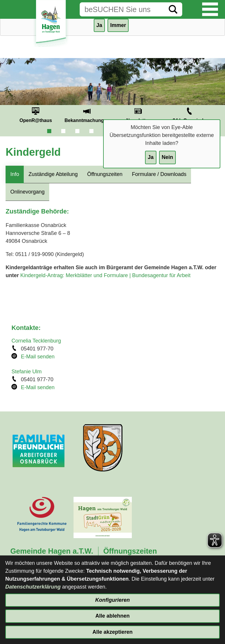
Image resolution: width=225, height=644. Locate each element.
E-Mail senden (38, 357)
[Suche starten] (173, 9)
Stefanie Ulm (27, 372)
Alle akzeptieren (112, 632)
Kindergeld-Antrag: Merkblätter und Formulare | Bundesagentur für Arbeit (105, 275)
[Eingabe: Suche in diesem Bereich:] (122, 9)
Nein (167, 157)
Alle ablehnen (112, 616)
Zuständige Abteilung (53, 174)
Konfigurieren (112, 600)
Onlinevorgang (27, 192)
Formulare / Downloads (159, 174)
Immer (118, 25)
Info (15, 174)
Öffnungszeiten (105, 174)
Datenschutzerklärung (33, 587)
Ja (151, 157)
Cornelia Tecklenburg (36, 341)
